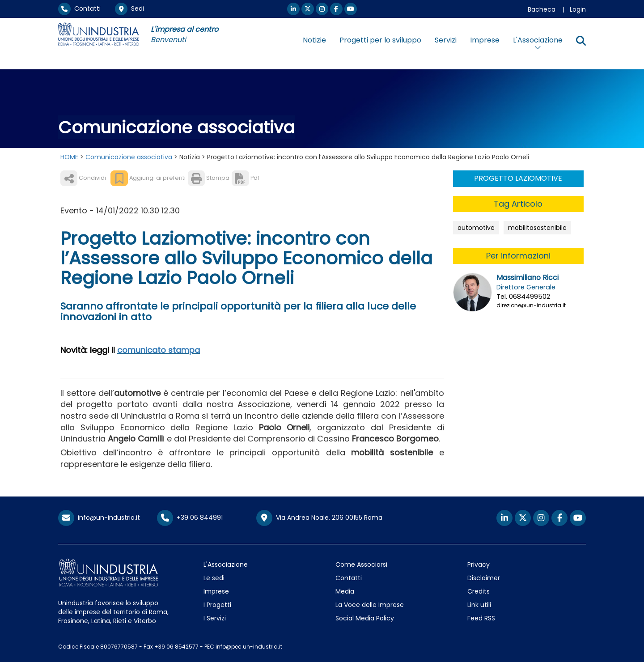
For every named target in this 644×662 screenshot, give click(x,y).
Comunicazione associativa (129, 157)
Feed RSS (481, 618)
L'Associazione (226, 564)
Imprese (485, 40)
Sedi (129, 8)
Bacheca (542, 9)
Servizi (446, 40)
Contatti (79, 8)
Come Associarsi (361, 564)
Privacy (479, 564)
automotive (476, 228)
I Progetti (217, 605)
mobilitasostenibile (537, 228)
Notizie (314, 40)
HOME (69, 157)
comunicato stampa (159, 350)
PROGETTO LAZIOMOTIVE (518, 178)
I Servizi (215, 618)
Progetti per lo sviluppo (380, 40)
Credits (479, 591)
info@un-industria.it (99, 518)
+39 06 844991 (190, 518)
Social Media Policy (365, 618)
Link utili (479, 605)
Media (345, 591)
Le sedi (214, 578)
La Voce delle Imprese (370, 605)
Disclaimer (484, 578)
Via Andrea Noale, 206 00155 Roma (319, 518)
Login (578, 9)
